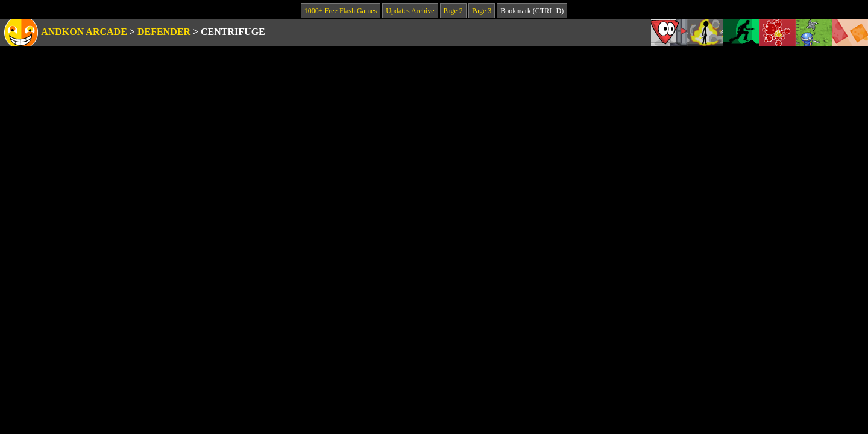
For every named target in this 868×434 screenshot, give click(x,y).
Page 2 (453, 11)
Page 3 (482, 11)
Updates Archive (410, 11)
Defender (164, 32)
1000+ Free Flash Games (341, 11)
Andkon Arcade (84, 32)
